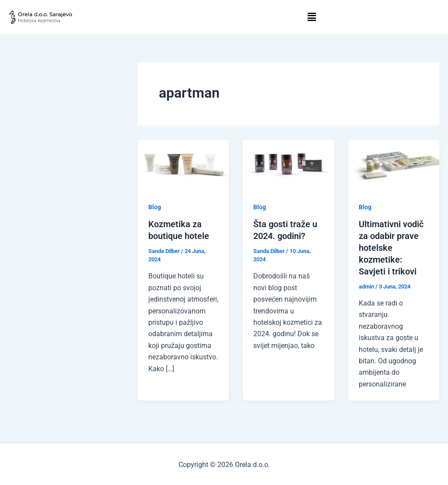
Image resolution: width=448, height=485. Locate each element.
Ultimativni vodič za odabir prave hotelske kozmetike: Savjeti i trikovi (391, 247)
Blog (155, 207)
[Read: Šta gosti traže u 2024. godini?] (288, 165)
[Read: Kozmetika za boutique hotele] (183, 165)
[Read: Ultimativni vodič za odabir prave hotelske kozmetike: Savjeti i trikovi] (394, 165)
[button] (312, 17)
